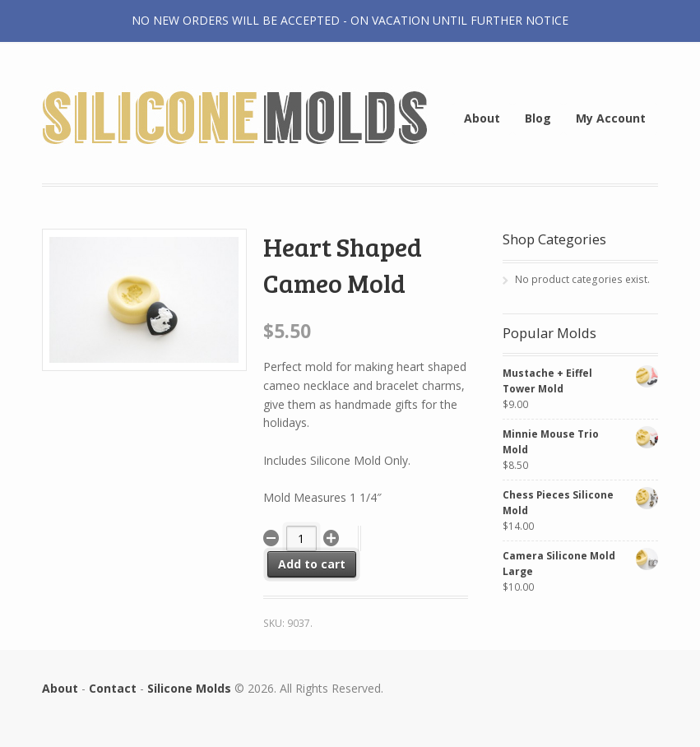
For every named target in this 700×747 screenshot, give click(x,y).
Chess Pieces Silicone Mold (581, 502)
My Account (611, 118)
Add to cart (312, 564)
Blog (538, 118)
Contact (113, 688)
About (482, 118)
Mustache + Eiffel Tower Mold (581, 380)
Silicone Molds (189, 688)
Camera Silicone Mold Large (581, 563)
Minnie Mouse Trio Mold (581, 441)
